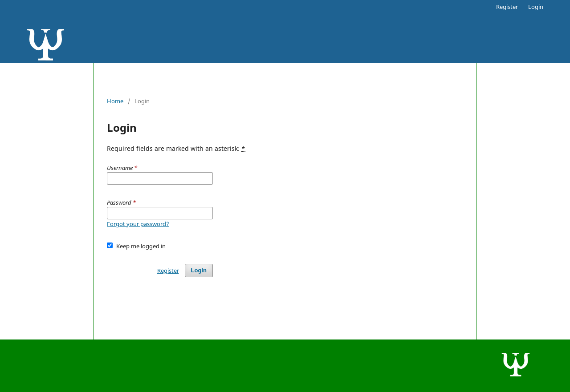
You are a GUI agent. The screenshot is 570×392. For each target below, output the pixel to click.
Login (536, 7)
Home (115, 101)
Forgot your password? (138, 224)
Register (507, 7)
